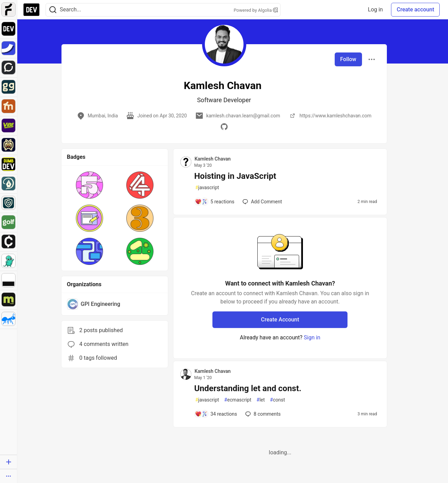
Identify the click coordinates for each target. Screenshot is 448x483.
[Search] (53, 10)
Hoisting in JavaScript (235, 176)
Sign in (312, 337)
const (278, 400)
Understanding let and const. (248, 388)
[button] (89, 185)
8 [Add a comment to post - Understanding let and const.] (262, 414)
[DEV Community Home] (31, 10)
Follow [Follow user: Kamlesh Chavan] (348, 59)
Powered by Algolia (256, 10)
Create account (415, 9)
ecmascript (238, 400)
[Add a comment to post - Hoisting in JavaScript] (215, 202)
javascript (207, 188)
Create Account (280, 320)
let (261, 400)
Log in (375, 9)
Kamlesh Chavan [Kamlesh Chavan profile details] (213, 159)
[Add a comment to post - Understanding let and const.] (216, 414)
